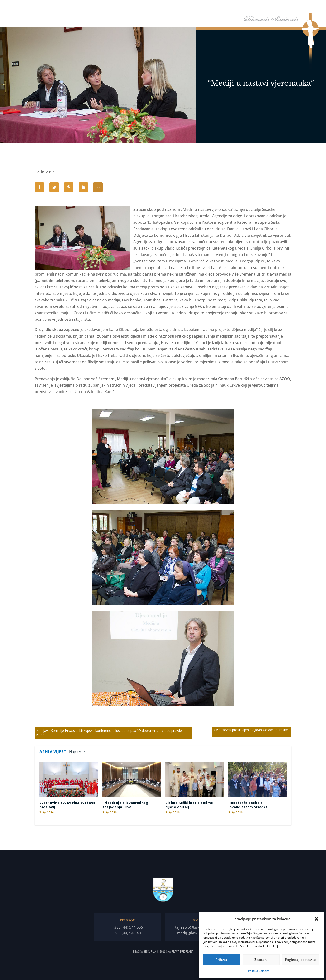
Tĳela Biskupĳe (224, 7)
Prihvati (222, 960)
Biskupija (196, 7)
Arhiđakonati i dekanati (259, 7)
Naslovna (156, 7)
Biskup (173, 7)
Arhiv (286, 7)
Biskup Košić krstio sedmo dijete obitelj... (189, 805)
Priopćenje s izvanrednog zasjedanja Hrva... (125, 805)
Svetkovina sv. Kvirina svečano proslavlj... (67, 805)
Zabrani (261, 960)
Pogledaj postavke (300, 960)
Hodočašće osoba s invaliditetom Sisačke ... (250, 805)
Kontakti (306, 7)
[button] (316, 919)
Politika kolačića (259, 971)
